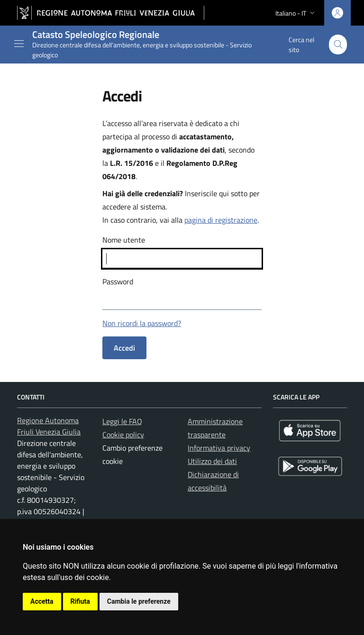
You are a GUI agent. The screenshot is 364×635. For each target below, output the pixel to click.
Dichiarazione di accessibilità (213, 481)
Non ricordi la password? (142, 323)
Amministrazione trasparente (215, 428)
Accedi (124, 348)
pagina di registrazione (221, 220)
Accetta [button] (42, 601)
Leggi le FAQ (122, 421)
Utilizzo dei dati (212, 461)
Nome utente (124, 240)
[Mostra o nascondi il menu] (19, 44)
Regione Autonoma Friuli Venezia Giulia (49, 426)
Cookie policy (123, 435)
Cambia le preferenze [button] (139, 601)
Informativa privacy (219, 448)
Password (118, 281)
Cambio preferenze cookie (132, 454)
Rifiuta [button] (80, 601)
